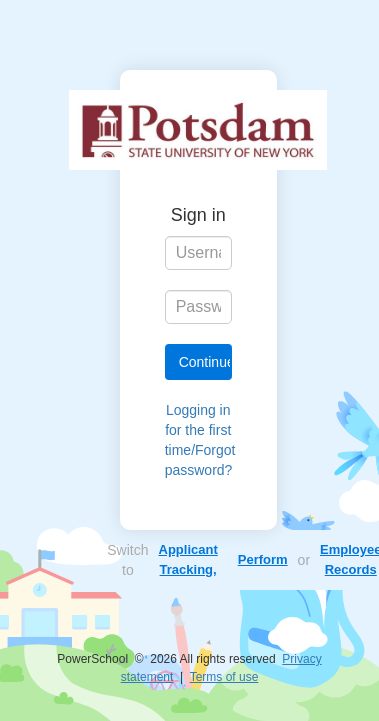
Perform (263, 559)
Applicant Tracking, (188, 559)
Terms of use (224, 677)
